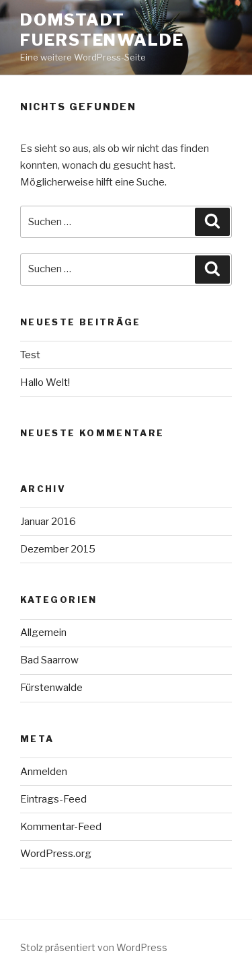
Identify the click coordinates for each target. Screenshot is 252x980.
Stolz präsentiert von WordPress (94, 947)
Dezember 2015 (58, 549)
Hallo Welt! (45, 382)
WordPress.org (56, 854)
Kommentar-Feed (61, 827)
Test (30, 355)
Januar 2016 (48, 522)
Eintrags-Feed (53, 799)
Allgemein (43, 632)
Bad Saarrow (49, 660)
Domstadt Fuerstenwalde (102, 30)
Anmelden (44, 772)
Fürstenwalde (51, 688)
